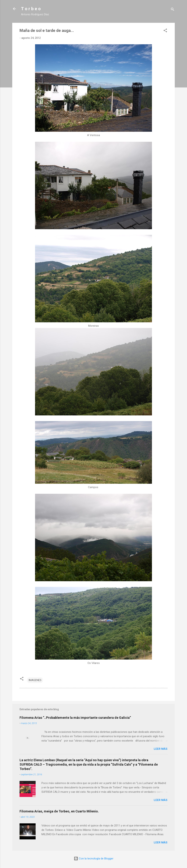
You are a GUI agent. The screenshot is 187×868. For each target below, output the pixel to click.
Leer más (161, 749)
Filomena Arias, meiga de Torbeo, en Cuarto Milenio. (59, 811)
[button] (165, 31)
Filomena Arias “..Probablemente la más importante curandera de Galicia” (75, 718)
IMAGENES (35, 680)
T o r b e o (31, 9)
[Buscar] (173, 10)
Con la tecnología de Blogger (94, 859)
